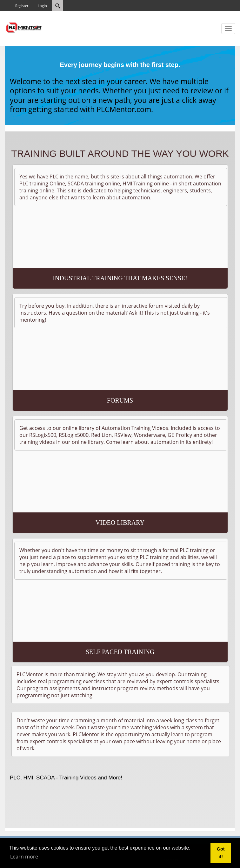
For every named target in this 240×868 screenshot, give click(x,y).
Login (42, 6)
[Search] (58, 6)
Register (22, 6)
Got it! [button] (221, 853)
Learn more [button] (24, 857)
